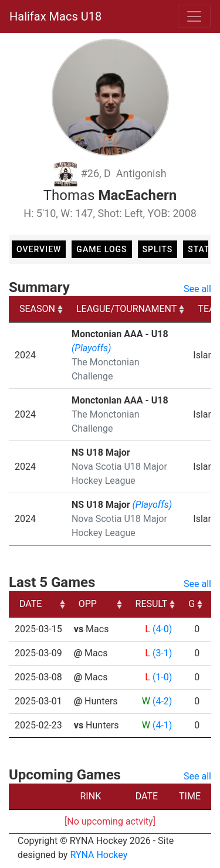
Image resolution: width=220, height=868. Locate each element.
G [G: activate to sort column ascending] (192, 604)
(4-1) (162, 725)
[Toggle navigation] (194, 16)
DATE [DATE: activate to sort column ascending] (31, 604)
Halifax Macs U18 (55, 16)
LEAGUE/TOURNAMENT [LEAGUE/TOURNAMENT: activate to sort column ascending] (126, 309)
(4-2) (162, 701)
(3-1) (162, 653)
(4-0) (162, 629)
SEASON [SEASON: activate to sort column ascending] (37, 309)
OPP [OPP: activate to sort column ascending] (88, 604)
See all (197, 289)
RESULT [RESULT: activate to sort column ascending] (152, 604)
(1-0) (162, 677)
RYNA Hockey (99, 855)
